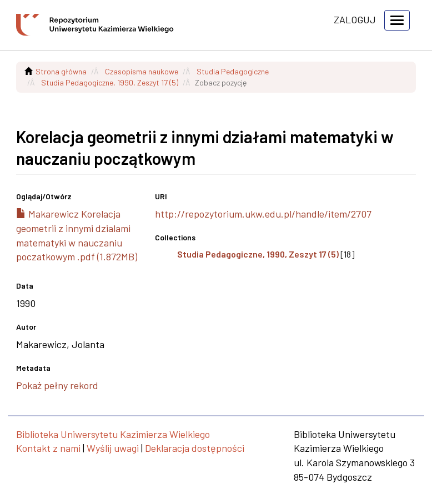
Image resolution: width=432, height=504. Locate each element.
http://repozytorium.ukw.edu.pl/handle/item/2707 (263, 214)
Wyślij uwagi (113, 448)
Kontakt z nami (48, 448)
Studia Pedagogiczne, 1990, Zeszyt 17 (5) (110, 82)
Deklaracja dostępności (195, 448)
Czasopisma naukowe (142, 71)
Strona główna (61, 71)
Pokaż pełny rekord (57, 385)
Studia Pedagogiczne (233, 71)
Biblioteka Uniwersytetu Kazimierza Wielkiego (113, 434)
